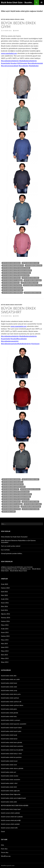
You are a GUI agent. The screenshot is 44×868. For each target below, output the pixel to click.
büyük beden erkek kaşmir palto (11, 731)
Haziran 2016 (5, 621)
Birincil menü (42, 2)
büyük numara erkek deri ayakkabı (12, 817)
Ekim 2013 (4, 655)
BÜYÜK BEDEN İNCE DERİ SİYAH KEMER (15, 805)
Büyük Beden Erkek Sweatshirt (18, 310)
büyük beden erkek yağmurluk (12, 293)
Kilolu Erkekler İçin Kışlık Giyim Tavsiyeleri (14, 537)
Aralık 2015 (5, 629)
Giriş (2, 845)
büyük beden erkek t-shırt (9, 783)
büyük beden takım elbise (31, 509)
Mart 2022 (4, 595)
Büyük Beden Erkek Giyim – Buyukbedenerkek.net (18, 2)
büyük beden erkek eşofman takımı (14, 487)
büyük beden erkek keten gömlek (12, 742)
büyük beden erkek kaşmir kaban (11, 728)
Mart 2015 (4, 644)
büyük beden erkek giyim (34, 265)
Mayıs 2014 (5, 651)
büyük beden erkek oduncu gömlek (12, 768)
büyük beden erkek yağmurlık (10, 791)
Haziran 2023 (5, 588)
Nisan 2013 (5, 662)
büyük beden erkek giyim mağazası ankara (16, 268)
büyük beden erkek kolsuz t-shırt (11, 754)
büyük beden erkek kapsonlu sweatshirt (14, 724)
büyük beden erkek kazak (11, 283)
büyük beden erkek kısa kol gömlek (12, 750)
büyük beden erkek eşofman (10, 698)
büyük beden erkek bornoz (11, 263)
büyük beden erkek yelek (33, 293)
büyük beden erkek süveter (33, 285)
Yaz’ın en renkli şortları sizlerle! (11, 546)
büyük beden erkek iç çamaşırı (12, 280)
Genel (22, 19)
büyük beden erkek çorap (9, 690)
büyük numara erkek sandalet (10, 824)
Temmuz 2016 (6, 618)
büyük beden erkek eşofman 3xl (13, 484)
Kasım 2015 (5, 632)
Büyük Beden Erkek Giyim (18, 25)
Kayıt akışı (4, 849)
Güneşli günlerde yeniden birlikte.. (12, 553)
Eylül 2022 (4, 592)
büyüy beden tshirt (9, 511)
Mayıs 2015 (5, 640)
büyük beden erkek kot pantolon (11, 757)
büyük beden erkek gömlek (10, 19)
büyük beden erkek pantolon (12, 285)
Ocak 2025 (5, 584)
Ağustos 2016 (5, 614)
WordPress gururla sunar (8, 865)
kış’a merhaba (5, 550)
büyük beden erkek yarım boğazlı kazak (13, 798)
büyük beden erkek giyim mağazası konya (16, 275)
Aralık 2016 (5, 599)
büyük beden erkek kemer (9, 739)
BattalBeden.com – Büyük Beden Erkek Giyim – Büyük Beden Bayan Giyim (21, 570)
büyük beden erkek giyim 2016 (30, 489)
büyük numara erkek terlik (9, 828)
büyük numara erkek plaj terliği (11, 820)
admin (17, 31)
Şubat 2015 (5, 647)
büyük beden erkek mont (30, 283)
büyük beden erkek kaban (33, 280)
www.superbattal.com (9, 53)
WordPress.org (6, 856)
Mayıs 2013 (5, 658)
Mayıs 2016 (5, 625)
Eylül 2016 (4, 610)
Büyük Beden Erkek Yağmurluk (11, 794)
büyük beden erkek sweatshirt (12, 288)
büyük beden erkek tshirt (9, 787)
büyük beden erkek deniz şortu (13, 482)
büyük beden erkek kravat (9, 761)
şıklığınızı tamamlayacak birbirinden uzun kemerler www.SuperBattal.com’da (17, 568)
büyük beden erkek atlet (9, 676)
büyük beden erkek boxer (9, 683)
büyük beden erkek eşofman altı (13, 265)
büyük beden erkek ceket (31, 263)
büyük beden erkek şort (9, 772)
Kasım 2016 (5, 603)
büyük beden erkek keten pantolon (12, 746)
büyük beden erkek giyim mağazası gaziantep (17, 270)
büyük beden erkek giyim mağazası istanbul (16, 273)
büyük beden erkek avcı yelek (10, 679)
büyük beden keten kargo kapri (11, 809)
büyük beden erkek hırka (31, 278)
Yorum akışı (5, 852)
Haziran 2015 (5, 636)
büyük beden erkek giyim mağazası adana (16, 492)
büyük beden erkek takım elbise (13, 290)
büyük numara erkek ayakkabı (10, 813)
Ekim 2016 (4, 606)
